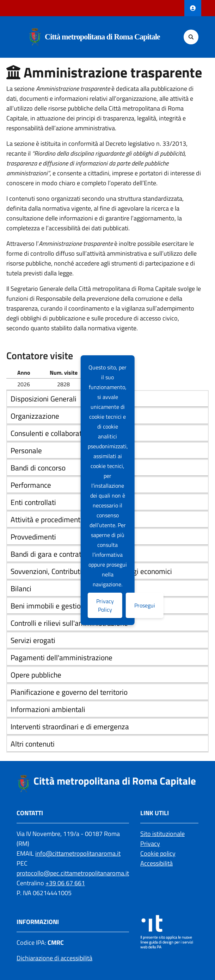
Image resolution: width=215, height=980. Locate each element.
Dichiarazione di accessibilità (54, 958)
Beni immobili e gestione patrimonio (67, 606)
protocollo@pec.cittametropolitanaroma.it (73, 873)
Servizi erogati (33, 640)
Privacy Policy (105, 605)
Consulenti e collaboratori (50, 433)
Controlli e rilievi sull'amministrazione (69, 623)
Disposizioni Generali (44, 399)
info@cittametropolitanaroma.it (78, 853)
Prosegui (145, 605)
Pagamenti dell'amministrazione (62, 657)
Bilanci (21, 588)
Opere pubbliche (36, 675)
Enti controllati (33, 502)
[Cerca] (191, 37)
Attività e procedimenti (46, 519)
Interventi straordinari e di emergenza (70, 726)
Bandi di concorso (38, 468)
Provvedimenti (33, 537)
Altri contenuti (33, 744)
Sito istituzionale (162, 834)
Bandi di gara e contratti (48, 554)
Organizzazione (35, 416)
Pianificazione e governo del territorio (69, 692)
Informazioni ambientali (48, 709)
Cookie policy (158, 853)
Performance (31, 485)
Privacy (150, 844)
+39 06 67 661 (65, 883)
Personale (26, 450)
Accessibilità (156, 863)
